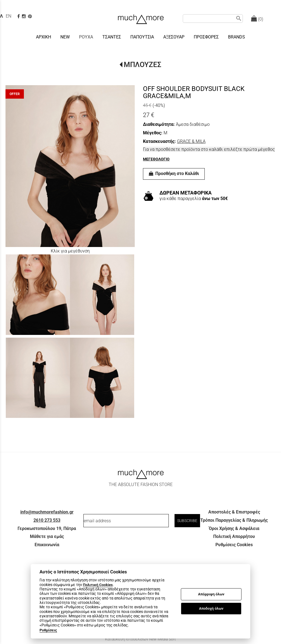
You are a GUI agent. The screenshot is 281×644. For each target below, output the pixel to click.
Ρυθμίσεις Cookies (234, 545)
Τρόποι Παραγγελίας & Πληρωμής (234, 520)
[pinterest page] (30, 16)
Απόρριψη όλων (211, 594)
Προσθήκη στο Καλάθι (174, 174)
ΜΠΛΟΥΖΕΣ (143, 65)
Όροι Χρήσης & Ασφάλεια (234, 528)
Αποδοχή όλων (211, 608)
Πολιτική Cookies (98, 585)
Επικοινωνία (47, 545)
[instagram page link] (24, 16)
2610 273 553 (47, 520)
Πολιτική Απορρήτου (234, 536)
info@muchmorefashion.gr (47, 512)
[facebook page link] (19, 16)
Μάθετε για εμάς (47, 536)
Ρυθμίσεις (48, 630)
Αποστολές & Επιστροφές (234, 512)
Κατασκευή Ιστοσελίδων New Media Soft (140, 639)
